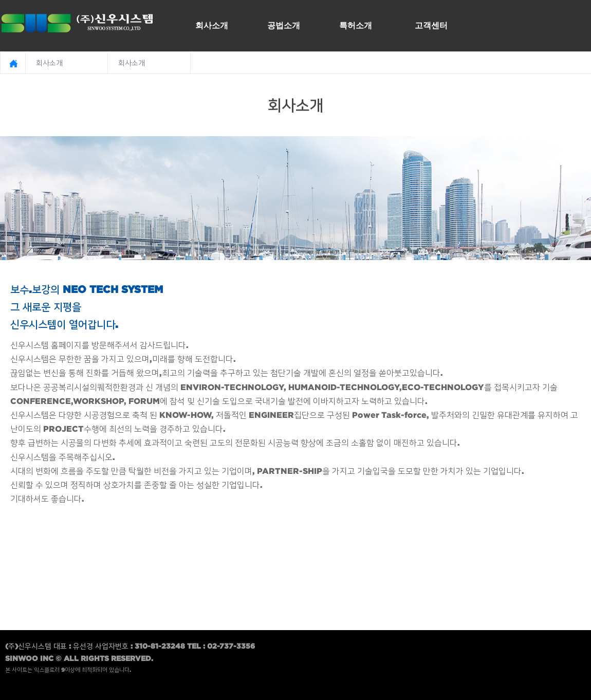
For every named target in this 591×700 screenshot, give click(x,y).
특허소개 (356, 25)
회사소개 (212, 25)
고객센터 (431, 25)
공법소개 (284, 25)
